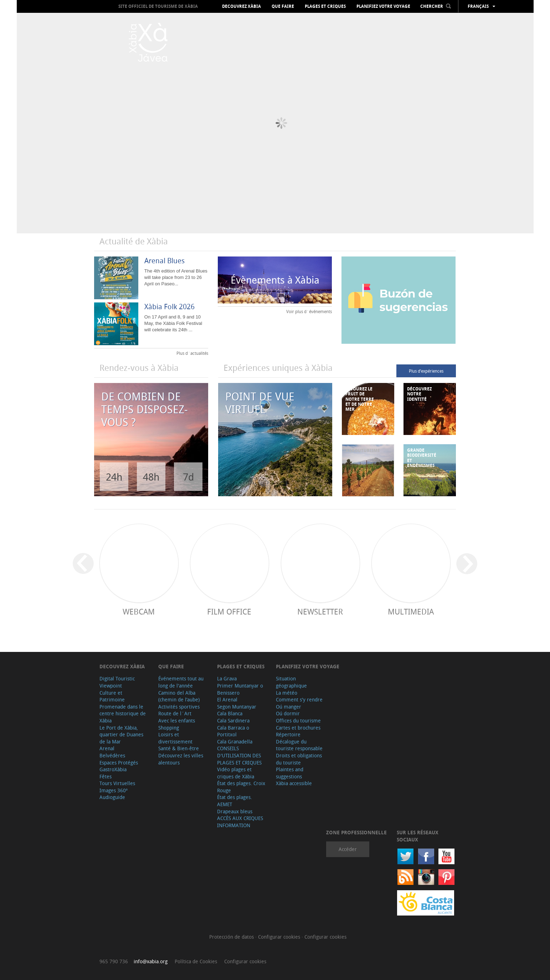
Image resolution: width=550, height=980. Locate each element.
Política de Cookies (196, 961)
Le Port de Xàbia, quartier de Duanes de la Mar (121, 735)
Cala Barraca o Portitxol (233, 731)
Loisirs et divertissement (175, 738)
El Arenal (227, 699)
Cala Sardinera (233, 720)
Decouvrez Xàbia (241, 6)
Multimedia (411, 611)
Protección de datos (232, 937)
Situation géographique (291, 682)
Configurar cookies (280, 937)
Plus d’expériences (426, 371)
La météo (287, 693)
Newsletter (320, 611)
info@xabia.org (151, 961)
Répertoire (288, 734)
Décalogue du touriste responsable (299, 745)
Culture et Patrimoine (112, 696)
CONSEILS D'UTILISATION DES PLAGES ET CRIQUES (239, 755)
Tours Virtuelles (117, 783)
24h (114, 477)
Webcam (139, 611)
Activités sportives (179, 707)
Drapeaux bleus (235, 811)
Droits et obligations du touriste (299, 759)
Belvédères (112, 755)
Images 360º (114, 790)
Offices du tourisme (298, 720)
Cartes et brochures (298, 728)
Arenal (107, 748)
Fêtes (106, 776)
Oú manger (289, 707)
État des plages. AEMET (235, 801)
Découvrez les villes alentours (181, 759)
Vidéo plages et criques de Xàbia (236, 773)
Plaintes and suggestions (290, 773)
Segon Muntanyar (237, 707)
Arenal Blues (165, 261)
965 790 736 (114, 961)
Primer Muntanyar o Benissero (240, 689)
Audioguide (112, 797)
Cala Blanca (230, 713)
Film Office (229, 611)
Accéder (348, 849)
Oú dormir (288, 713)
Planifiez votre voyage (383, 6)
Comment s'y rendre (299, 699)
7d (188, 477)
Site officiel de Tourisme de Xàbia (158, 6)
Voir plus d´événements (309, 311)
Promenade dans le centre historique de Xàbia (123, 714)
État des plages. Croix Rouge (241, 787)
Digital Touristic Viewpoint (117, 682)
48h (151, 477)
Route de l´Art (175, 713)
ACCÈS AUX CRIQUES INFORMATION (240, 822)
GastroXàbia (113, 769)
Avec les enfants (177, 720)
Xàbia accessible (294, 783)
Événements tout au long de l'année (181, 682)
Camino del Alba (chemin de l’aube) (179, 696)
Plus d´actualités (192, 353)
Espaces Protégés (119, 763)
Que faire (283, 6)
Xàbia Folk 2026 (169, 307)
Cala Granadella (235, 742)
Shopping (169, 728)
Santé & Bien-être (179, 748)
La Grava (227, 678)
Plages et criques (325, 6)
